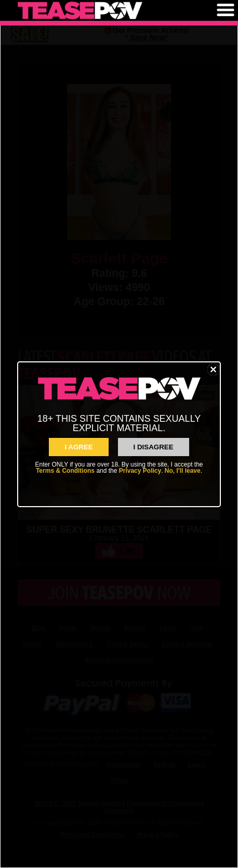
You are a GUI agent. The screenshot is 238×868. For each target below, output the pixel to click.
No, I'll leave (183, 471)
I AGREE (78, 447)
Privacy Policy (140, 471)
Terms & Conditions (65, 471)
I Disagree (154, 447)
